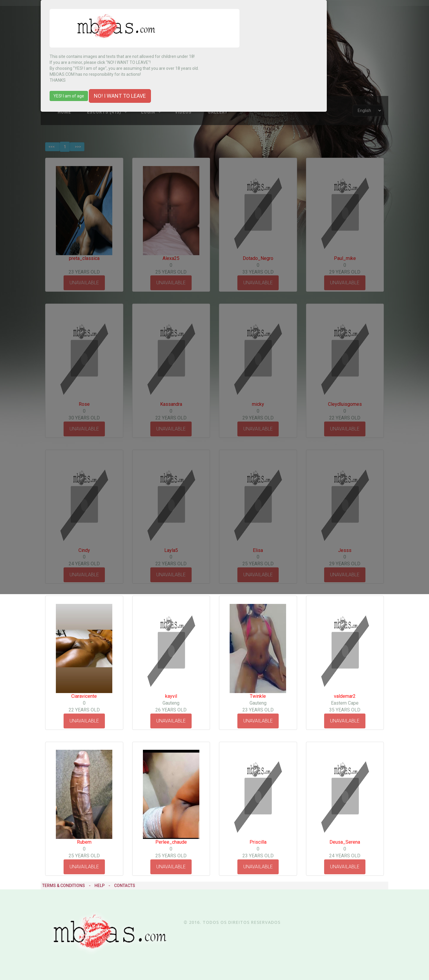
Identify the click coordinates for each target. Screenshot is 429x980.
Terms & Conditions (64, 886)
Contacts (125, 886)
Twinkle (258, 696)
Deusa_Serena (345, 842)
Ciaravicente (84, 696)
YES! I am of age (69, 96)
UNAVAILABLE (84, 721)
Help (100, 886)
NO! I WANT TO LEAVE (120, 96)
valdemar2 (345, 696)
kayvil (171, 696)
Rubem (84, 842)
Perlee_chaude (171, 842)
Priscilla (258, 842)
